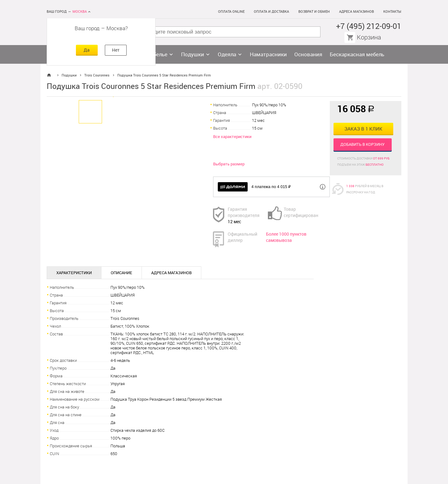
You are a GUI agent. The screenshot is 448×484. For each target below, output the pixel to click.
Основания (308, 54)
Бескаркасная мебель (357, 54)
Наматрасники (268, 54)
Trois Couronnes (97, 75)
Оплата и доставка (271, 12)
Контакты (392, 12)
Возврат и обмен (314, 12)
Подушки (193, 54)
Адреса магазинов (357, 12)
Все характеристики (232, 137)
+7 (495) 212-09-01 (369, 26)
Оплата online (231, 12)
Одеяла (227, 54)
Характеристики (74, 273)
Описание (121, 273)
